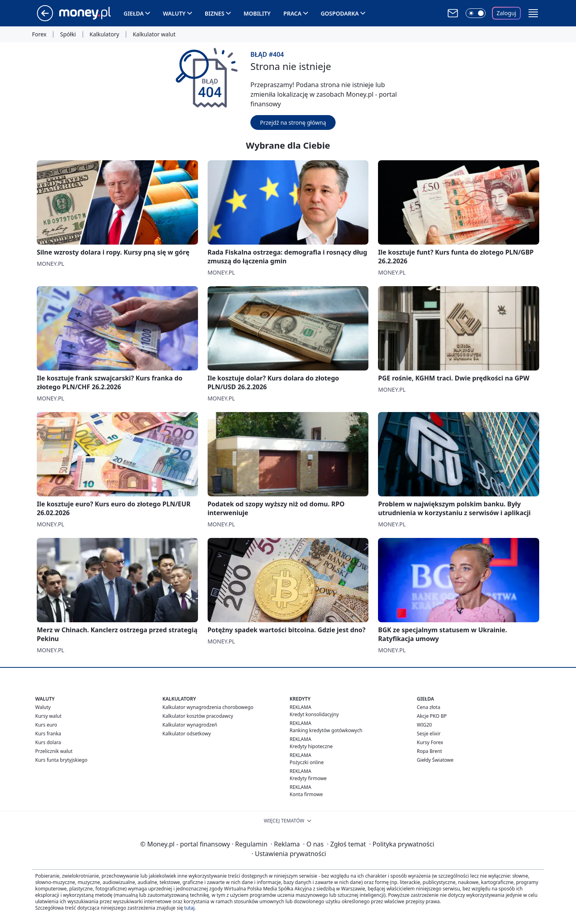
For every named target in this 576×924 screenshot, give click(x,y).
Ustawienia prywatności (289, 854)
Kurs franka (48, 734)
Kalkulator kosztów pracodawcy (198, 716)
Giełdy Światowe (435, 760)
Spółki (68, 34)
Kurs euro (46, 725)
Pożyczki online (307, 762)
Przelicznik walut (54, 751)
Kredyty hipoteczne (311, 746)
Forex (39, 34)
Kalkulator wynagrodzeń (190, 725)
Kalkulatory (104, 34)
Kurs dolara (48, 742)
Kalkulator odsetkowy (187, 734)
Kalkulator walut (154, 34)
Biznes (215, 13)
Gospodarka (340, 13)
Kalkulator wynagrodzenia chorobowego (208, 707)
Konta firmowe (306, 794)
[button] (533, 13)
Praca (293, 13)
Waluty (174, 13)
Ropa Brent (429, 751)
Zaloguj (507, 13)
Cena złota (429, 707)
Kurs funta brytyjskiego (61, 760)
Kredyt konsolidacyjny (314, 714)
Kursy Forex (430, 742)
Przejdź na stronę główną (293, 122)
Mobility (257, 13)
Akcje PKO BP (432, 716)
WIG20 (424, 725)
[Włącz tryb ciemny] (476, 13)
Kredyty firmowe (308, 778)
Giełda (134, 13)
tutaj (189, 908)
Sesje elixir (429, 734)
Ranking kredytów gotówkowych (326, 730)
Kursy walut (48, 716)
